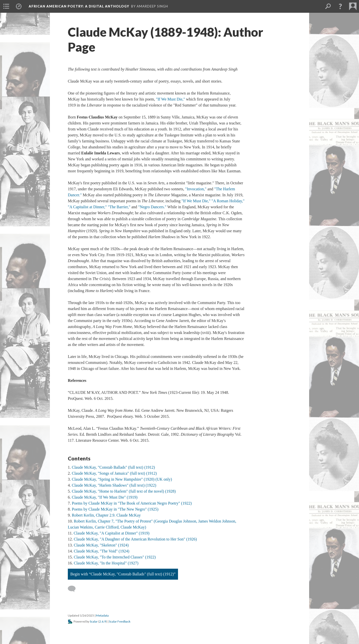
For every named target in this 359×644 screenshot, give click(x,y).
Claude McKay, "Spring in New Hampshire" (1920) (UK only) (122, 479)
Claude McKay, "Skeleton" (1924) (101, 545)
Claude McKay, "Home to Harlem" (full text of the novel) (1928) (124, 491)
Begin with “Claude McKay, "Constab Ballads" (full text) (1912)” (123, 574)
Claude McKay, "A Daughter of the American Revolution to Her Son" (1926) (135, 539)
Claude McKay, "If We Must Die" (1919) (105, 497)
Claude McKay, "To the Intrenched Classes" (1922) (115, 557)
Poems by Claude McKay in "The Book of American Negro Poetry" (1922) (132, 503)
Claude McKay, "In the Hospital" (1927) (106, 563)
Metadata (102, 615)
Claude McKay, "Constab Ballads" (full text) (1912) (113, 467)
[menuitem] (6, 6)
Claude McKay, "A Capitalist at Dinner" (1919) (111, 533)
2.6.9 (103, 621)
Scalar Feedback (120, 621)
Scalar (94, 621)
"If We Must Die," (171, 99)
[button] (340, 6)
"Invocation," (196, 189)
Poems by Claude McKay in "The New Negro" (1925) (115, 509)
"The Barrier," (119, 207)
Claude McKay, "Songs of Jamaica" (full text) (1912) (114, 473)
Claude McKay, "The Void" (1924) (102, 551)
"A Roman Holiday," (228, 201)
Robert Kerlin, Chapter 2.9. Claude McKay (106, 515)
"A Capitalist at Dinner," (87, 207)
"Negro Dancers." (152, 207)
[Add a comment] (74, 589)
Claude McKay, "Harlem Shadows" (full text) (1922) (114, 485)
